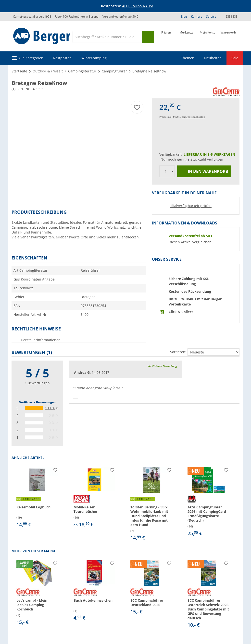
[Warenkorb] (228, 36)
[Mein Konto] (207, 36)
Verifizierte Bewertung (162, 366)
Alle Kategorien (31, 58)
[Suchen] (148, 37)
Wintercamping (94, 58)
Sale (235, 58)
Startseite (19, 71)
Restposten (62, 58)
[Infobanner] (126, 6)
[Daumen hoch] (75, 396)
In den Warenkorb (204, 171)
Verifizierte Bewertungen (37, 402)
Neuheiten (213, 58)
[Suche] (107, 37)
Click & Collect (181, 312)
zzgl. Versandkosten (193, 117)
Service (211, 17)
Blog (184, 17)
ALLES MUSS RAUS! (138, 6)
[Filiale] (166, 36)
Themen (188, 58)
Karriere (197, 17)
